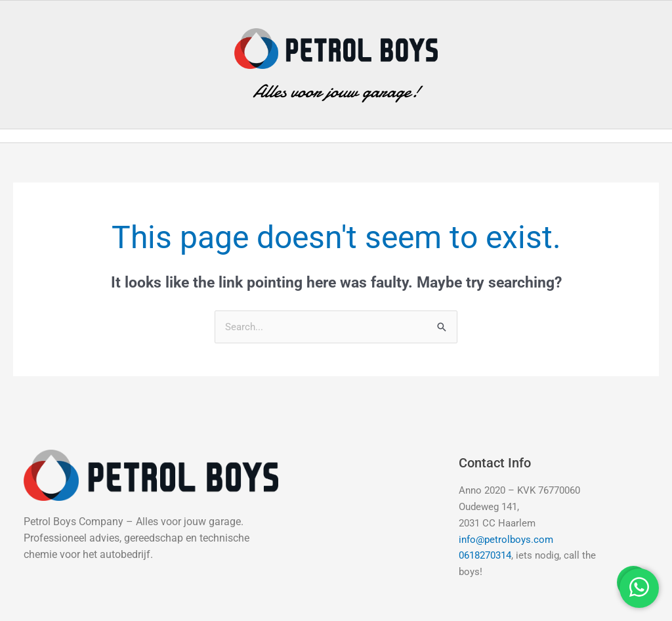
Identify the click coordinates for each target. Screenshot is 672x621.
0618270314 (485, 555)
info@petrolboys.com (506, 540)
